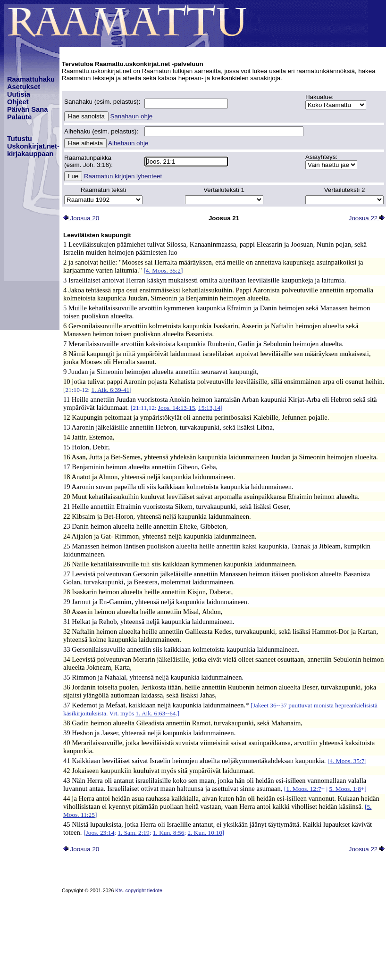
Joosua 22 (367, 218)
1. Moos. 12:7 (304, 789)
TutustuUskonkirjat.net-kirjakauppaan (33, 146)
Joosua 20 (81, 218)
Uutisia (19, 94)
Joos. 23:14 (100, 833)
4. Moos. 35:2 (163, 270)
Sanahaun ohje (132, 116)
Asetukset (24, 87)
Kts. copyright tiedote (139, 890)
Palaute (19, 117)
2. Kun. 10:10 (205, 833)
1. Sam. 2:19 (133, 833)
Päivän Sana (27, 109)
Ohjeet (18, 102)
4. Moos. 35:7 (347, 761)
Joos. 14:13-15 (177, 408)
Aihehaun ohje (128, 143)
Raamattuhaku (31, 79)
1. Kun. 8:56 (169, 833)
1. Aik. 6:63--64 (155, 713)
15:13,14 (209, 408)
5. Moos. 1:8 (345, 789)
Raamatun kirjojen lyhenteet (123, 176)
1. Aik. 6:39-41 (111, 390)
